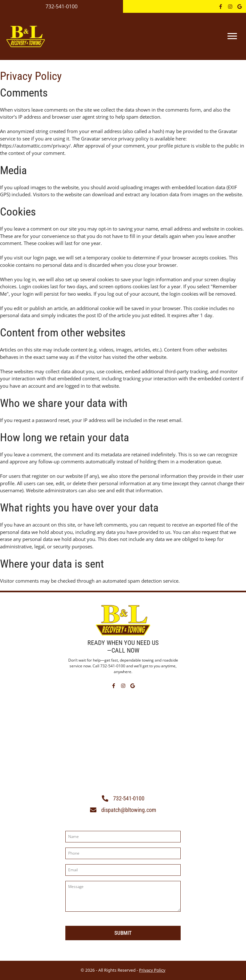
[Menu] (232, 36)
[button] (220, 6)
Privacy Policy (152, 970)
